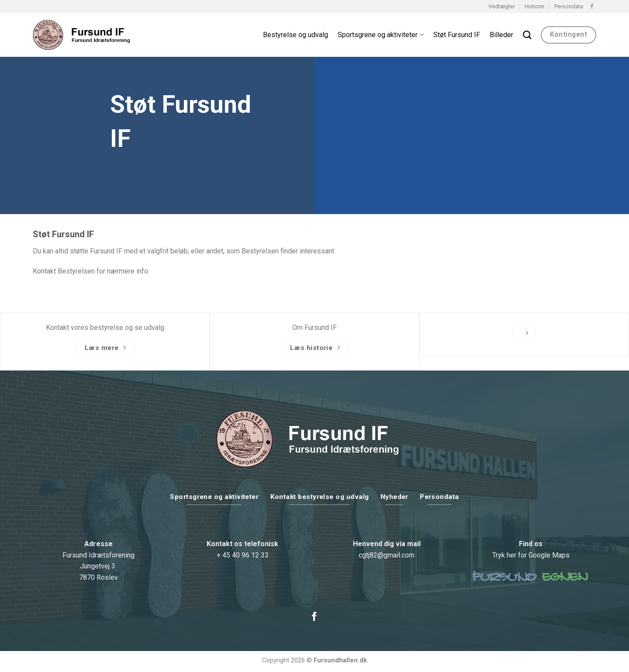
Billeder (501, 35)
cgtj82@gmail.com (387, 555)
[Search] (527, 35)
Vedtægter (502, 6)
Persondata (569, 6)
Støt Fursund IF (457, 35)
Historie (534, 6)
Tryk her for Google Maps (531, 555)
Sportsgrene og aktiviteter (380, 35)
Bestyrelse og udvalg (295, 35)
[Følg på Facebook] (592, 7)
